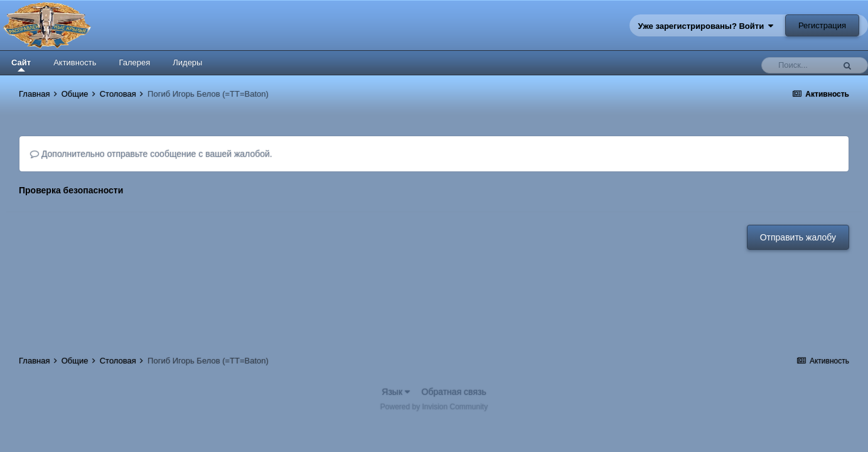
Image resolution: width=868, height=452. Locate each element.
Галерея (134, 62)
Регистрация (822, 25)
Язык (396, 392)
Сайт (21, 65)
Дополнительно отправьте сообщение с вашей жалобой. (151, 154)
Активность (75, 62)
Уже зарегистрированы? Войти (706, 26)
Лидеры (187, 62)
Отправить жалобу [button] (798, 237)
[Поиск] (801, 65)
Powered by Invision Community (434, 407)
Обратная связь (454, 392)
